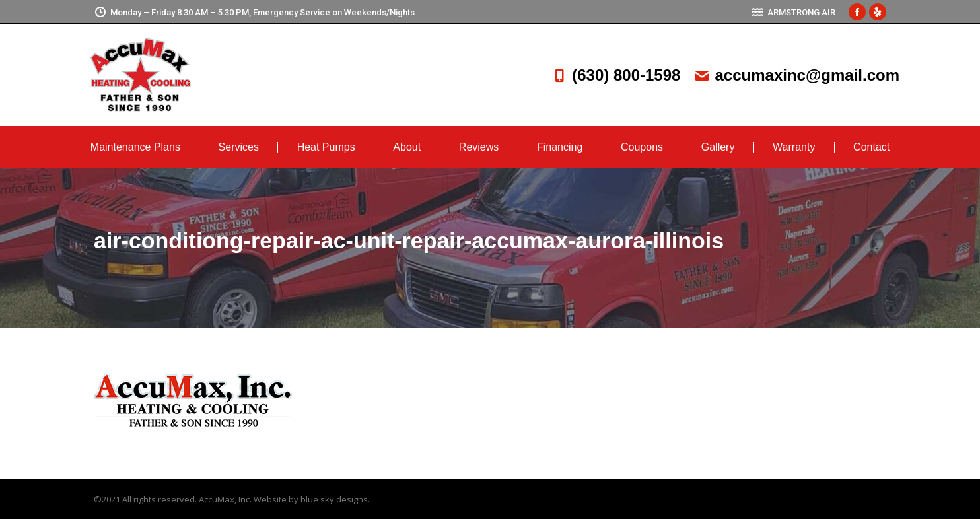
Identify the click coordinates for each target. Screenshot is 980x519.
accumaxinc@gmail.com (796, 75)
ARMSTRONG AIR (793, 12)
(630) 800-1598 (615, 75)
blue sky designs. (335, 499)
